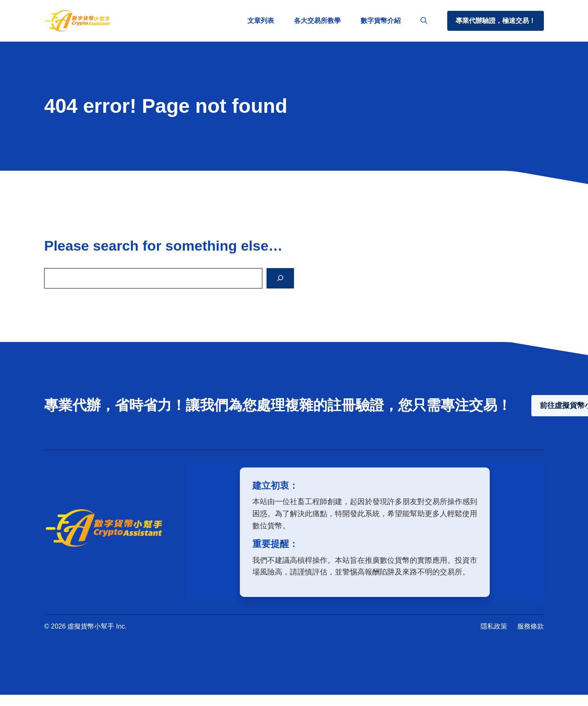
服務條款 (531, 626)
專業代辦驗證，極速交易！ (496, 21)
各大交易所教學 (317, 21)
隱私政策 (494, 626)
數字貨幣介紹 (381, 21)
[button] (424, 21)
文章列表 (261, 21)
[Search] (280, 278)
